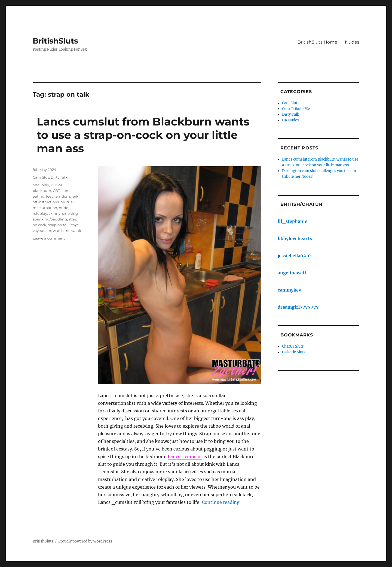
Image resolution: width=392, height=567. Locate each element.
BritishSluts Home (317, 42)
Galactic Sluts (294, 352)
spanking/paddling (50, 219)
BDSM (56, 185)
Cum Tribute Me (296, 109)
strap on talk (59, 225)
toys (75, 225)
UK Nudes (290, 120)
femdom (62, 196)
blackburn (42, 191)
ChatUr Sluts (293, 346)
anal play (41, 185)
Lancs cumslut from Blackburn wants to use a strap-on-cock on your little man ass (143, 135)
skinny (55, 213)
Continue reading (221, 502)
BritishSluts (55, 41)
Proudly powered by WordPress (85, 541)
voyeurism (42, 231)
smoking (70, 213)
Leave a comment (49, 238)
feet (49, 196)
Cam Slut (41, 177)
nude (64, 208)
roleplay (40, 213)
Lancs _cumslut (185, 456)
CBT (56, 191)
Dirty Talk (59, 177)
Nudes (352, 42)
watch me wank (67, 231)
